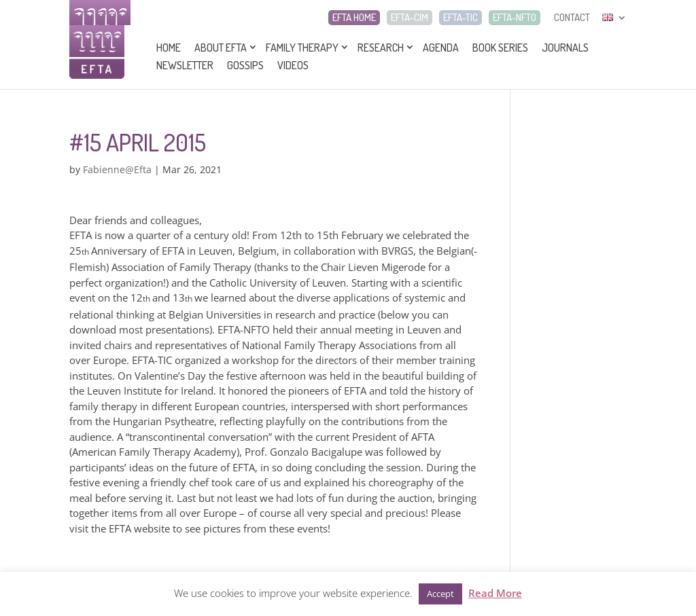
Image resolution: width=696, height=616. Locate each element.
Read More (495, 593)
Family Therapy (302, 48)
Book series (500, 48)
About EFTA (221, 48)
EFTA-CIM (410, 18)
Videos (293, 65)
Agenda (441, 48)
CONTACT (572, 18)
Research (381, 48)
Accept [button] (440, 594)
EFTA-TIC (460, 18)
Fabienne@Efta (117, 169)
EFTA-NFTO (515, 18)
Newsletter (185, 65)
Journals (565, 48)
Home (169, 48)
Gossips (245, 65)
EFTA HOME (354, 18)
